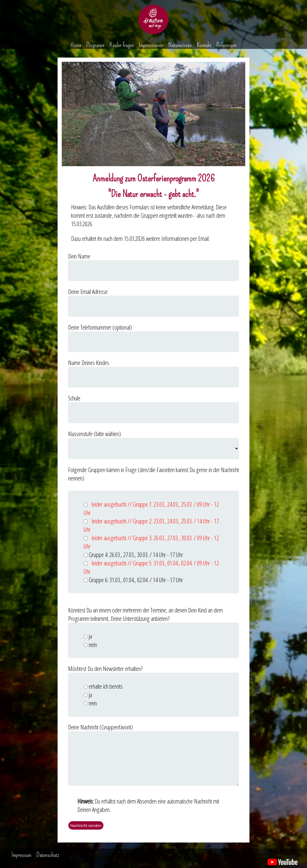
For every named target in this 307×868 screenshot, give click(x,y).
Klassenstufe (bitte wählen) (94, 434)
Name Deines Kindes (89, 363)
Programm (95, 45)
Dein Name (79, 256)
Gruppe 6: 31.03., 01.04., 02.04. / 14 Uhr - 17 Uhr (136, 580)
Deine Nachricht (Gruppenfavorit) (100, 727)
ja (90, 636)
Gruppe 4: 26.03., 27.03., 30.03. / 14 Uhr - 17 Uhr (136, 555)
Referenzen (226, 45)
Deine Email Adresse (88, 292)
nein (93, 645)
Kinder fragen (122, 45)
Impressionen (151, 45)
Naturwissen (180, 45)
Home (76, 45)
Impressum (21, 855)
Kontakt (204, 45)
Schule (74, 398)
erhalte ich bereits (106, 686)
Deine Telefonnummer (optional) (100, 327)
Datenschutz (48, 855)
